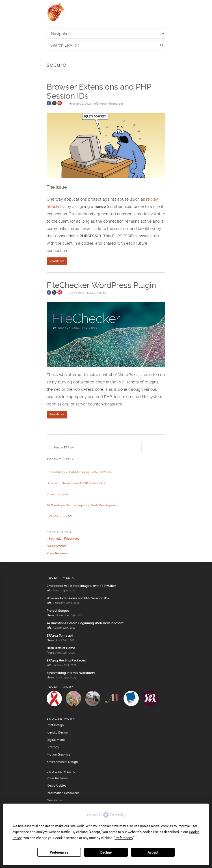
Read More (57, 261)
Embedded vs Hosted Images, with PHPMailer (80, 472)
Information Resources (109, 104)
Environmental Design (62, 762)
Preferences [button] (124, 838)
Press (50, 653)
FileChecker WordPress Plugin (101, 286)
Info (49, 591)
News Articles (96, 293)
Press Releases (57, 554)
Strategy (53, 747)
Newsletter (55, 800)
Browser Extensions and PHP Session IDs (76, 483)
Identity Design (57, 733)
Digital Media (56, 740)
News (50, 615)
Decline (106, 852)
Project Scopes (58, 494)
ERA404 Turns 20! (59, 517)
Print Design (55, 725)
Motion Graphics (58, 755)
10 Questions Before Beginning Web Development (83, 505)
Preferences (59, 852)
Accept (153, 852)
